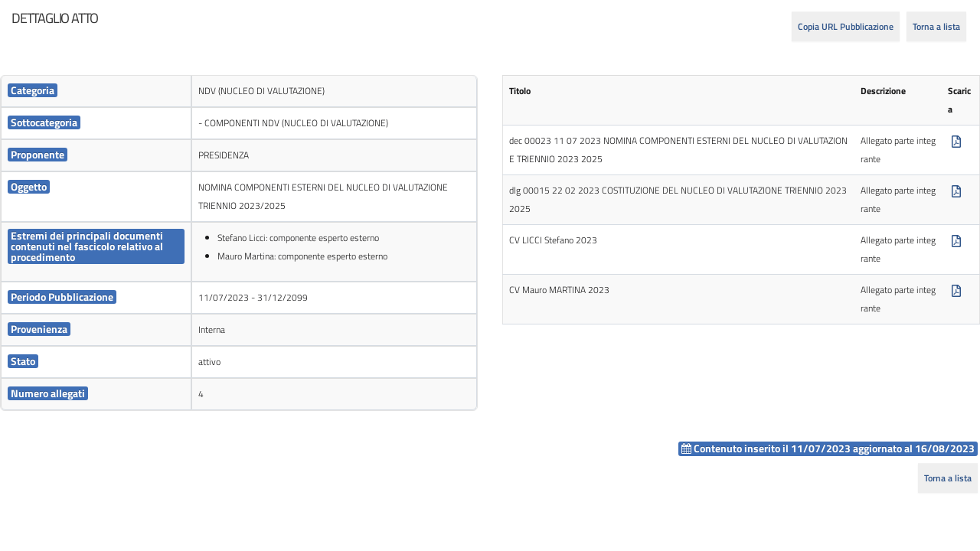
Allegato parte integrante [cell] (898, 150)
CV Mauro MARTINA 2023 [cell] (559, 290)
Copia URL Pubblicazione (846, 26)
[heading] (55, 18)
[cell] (96, 91)
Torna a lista (936, 26)
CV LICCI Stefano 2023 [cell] (553, 240)
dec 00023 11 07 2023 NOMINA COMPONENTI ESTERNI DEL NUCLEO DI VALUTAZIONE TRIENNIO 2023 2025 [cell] (678, 150)
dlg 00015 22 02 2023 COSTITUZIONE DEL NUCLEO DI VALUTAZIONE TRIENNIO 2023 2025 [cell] (678, 199)
